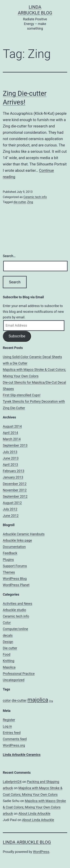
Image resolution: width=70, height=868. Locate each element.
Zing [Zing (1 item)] (51, 701)
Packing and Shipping (43, 782)
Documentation (14, 547)
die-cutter (20, 202)
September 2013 (15, 445)
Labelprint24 (12, 782)
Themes (9, 572)
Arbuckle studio (14, 610)
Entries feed (12, 733)
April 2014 (10, 433)
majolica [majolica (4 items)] (38, 700)
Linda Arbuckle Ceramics (22, 755)
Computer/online (15, 629)
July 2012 (10, 509)
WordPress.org (14, 745)
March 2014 (12, 439)
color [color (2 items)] (7, 700)
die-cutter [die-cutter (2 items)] (19, 700)
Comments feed (15, 739)
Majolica (9, 667)
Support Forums (15, 566)
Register (9, 720)
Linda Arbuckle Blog (27, 842)
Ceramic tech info (35, 197)
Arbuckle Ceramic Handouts (24, 534)
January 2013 (13, 477)
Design (8, 642)
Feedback (10, 553)
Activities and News (18, 604)
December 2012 (15, 484)
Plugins (8, 560)
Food (7, 654)
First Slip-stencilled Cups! (22, 395)
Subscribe (17, 336)
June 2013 (11, 458)
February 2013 (14, 471)
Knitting (9, 661)
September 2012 (15, 496)
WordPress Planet (16, 585)
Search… (9, 256)
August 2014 (12, 426)
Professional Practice (19, 674)
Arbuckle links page (17, 540)
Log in (7, 726)
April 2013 (10, 465)
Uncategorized (14, 680)
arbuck (8, 788)
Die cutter (10, 648)
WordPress (41, 852)
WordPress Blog (15, 579)
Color (7, 623)
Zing (30, 202)
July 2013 (10, 452)
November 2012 (15, 490)
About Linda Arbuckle (34, 814)
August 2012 (12, 503)
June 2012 (11, 516)
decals (8, 635)
